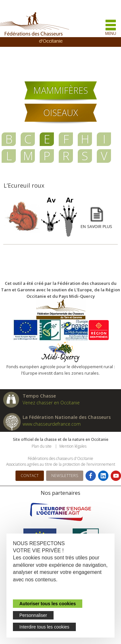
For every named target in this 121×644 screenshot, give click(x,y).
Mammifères (60, 90)
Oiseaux (61, 113)
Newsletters (65, 476)
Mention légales (73, 446)
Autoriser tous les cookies (48, 604)
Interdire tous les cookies (44, 627)
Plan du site (42, 446)
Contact (30, 476)
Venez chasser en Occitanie (51, 403)
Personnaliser (33, 615)
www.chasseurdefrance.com (52, 424)
